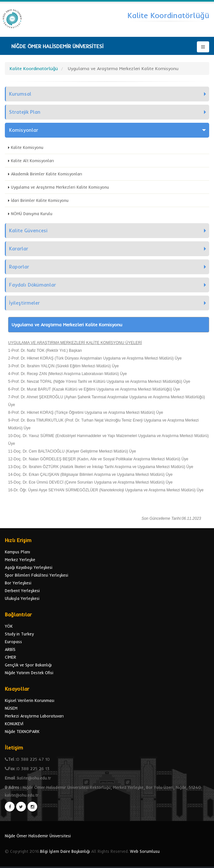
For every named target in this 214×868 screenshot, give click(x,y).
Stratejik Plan (25, 112)
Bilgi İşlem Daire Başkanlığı (65, 851)
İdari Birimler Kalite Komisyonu (40, 200)
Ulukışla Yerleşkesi (22, 598)
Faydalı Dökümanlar (32, 285)
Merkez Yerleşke (20, 559)
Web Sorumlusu (145, 851)
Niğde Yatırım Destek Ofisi (29, 673)
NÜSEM (11, 708)
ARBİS (10, 649)
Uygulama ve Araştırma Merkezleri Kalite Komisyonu (60, 187)
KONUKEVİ (14, 724)
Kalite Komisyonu (27, 147)
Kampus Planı (17, 552)
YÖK (9, 626)
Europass (13, 642)
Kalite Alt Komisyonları (32, 161)
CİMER (11, 657)
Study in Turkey (19, 634)
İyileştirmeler (24, 303)
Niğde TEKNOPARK (22, 731)
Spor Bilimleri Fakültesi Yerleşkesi (37, 575)
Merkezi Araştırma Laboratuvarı (34, 716)
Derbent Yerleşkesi (22, 591)
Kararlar (19, 249)
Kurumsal (20, 94)
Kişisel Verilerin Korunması (30, 700)
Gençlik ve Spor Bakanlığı (28, 665)
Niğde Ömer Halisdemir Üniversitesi (38, 836)
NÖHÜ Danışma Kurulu (32, 214)
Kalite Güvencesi (28, 230)
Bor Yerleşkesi (18, 583)
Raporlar (19, 267)
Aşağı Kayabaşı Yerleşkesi (29, 567)
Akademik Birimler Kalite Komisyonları (47, 174)
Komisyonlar (24, 130)
